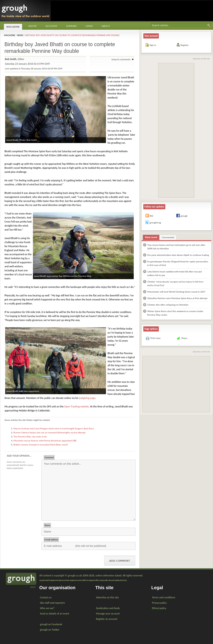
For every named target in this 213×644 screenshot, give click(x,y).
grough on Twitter (50, 630)
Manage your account (108, 614)
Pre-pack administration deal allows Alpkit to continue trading (178, 255)
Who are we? (47, 608)
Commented (168, 237)
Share (184, 338)
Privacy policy (159, 603)
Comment (49, 457)
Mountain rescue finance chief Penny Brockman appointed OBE (45, 441)
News (20, 35)
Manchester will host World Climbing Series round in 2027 (176, 292)
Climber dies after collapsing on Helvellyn (168, 305)
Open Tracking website (77, 407)
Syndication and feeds (108, 608)
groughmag (155, 223)
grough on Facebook (51, 624)
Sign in (153, 45)
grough (184, 216)
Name (47, 525)
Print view (156, 338)
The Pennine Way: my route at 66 (30, 437)
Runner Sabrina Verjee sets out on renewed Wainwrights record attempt (49, 433)
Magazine (13, 27)
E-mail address (51, 540)
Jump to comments (123, 59)
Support (71, 26)
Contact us (46, 597)
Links (89, 26)
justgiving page (87, 398)
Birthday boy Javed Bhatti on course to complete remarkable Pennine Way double (72, 35)
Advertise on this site (201, 59)
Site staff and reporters (53, 603)
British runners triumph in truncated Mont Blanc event (41, 445)
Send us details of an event (55, 614)
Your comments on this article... (88, 490)
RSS (151, 216)
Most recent (151, 237)
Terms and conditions (164, 597)
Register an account (107, 619)
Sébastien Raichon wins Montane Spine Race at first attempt (177, 298)
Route (33, 26)
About (106, 26)
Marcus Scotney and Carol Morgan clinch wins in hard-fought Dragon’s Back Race (54, 429)
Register (185, 45)
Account (51, 26)
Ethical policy (159, 608)
